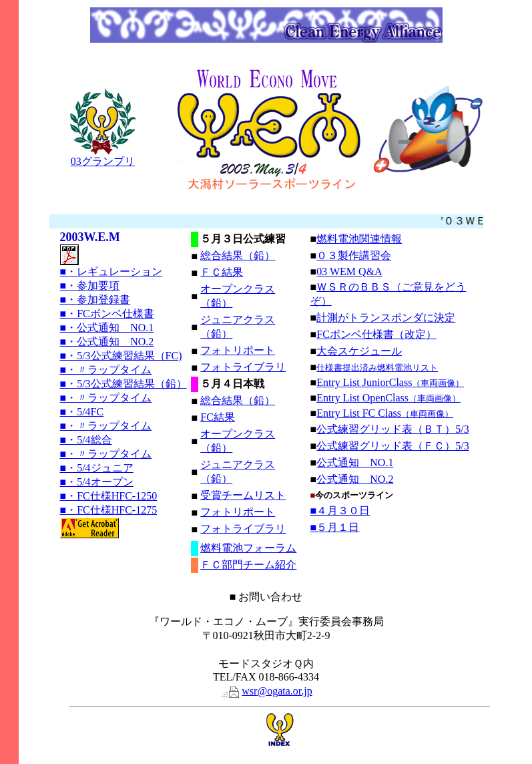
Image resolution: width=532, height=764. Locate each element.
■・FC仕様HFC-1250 (109, 496)
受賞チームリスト (243, 495)
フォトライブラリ (243, 367)
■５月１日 (335, 527)
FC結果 (218, 417)
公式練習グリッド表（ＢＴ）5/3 (392, 429)
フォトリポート (238, 350)
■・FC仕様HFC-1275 (109, 510)
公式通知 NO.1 (355, 462)
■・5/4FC (82, 412)
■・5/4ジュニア (97, 468)
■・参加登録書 (95, 300)
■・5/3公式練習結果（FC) (121, 356)
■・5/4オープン (97, 482)
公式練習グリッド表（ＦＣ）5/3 (392, 446)
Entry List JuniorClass (390, 382)
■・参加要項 (90, 285)
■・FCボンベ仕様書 (107, 314)
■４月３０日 (340, 511)
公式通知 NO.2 (355, 479)
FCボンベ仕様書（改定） (376, 334)
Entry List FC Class (385, 413)
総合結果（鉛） (238, 255)
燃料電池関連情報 (359, 239)
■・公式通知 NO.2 (107, 342)
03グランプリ (103, 156)
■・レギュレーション (111, 271)
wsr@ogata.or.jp (277, 691)
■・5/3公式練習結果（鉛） (123, 384)
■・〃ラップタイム (106, 370)
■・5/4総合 (86, 440)
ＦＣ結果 (222, 272)
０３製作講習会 (354, 255)
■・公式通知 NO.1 (107, 328)
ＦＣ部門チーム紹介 (248, 565)
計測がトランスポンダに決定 (386, 318)
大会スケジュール (359, 351)
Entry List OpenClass (388, 398)
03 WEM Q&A (349, 271)
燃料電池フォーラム (248, 548)
